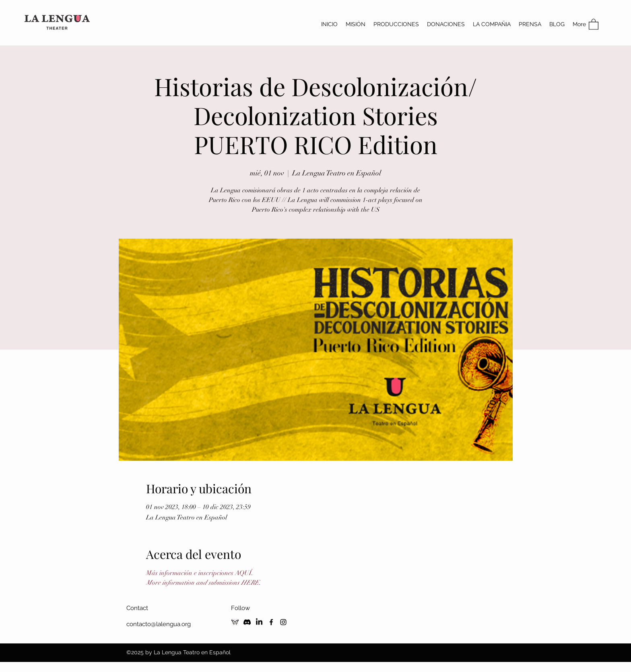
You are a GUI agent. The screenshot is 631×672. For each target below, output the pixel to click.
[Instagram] (283, 622)
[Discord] (247, 622)
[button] (594, 24)
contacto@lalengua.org (159, 624)
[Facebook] (271, 622)
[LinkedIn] (259, 622)
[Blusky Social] (235, 622)
